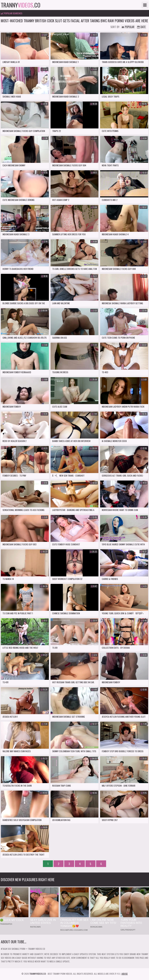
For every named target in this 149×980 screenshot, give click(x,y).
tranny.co (21, 5)
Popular (128, 27)
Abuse (125, 974)
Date (141, 27)
